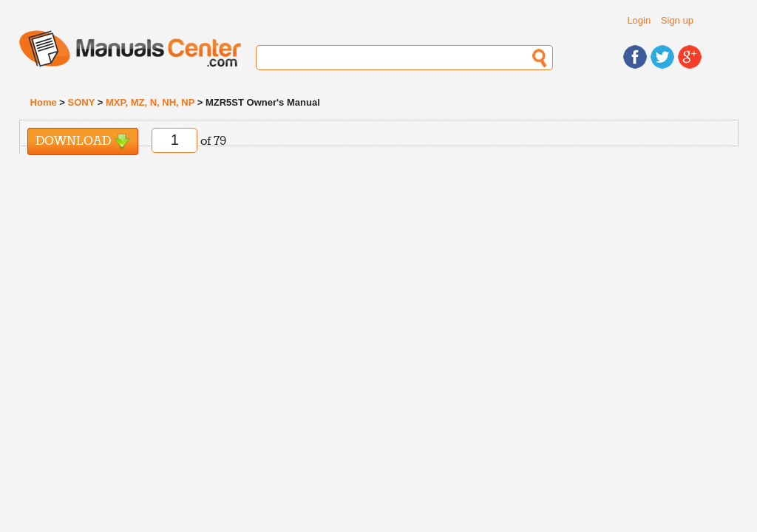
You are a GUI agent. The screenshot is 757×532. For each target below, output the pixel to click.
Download (83, 141)
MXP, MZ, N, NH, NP (150, 102)
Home (44, 102)
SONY (82, 102)
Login (639, 20)
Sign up (677, 20)
